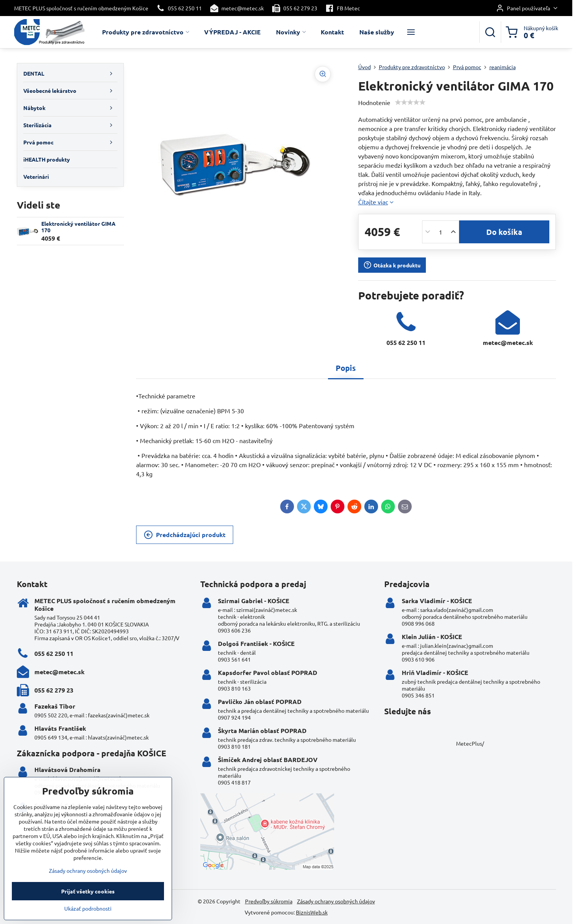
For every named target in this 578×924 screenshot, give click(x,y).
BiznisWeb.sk (312, 912)
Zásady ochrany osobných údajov (336, 901)
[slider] (410, 102)
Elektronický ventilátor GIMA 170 (78, 227)
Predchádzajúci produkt (185, 535)
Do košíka (504, 232)
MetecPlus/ (470, 743)
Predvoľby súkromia (269, 901)
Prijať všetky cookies (88, 902)
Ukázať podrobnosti (88, 919)
